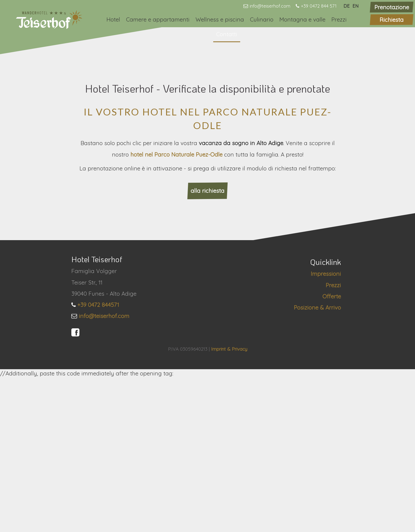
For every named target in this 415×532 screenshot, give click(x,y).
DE (347, 6)
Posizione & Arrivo (317, 462)
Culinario (262, 19)
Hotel (113, 19)
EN (356, 6)
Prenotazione (392, 7)
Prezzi (339, 19)
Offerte (332, 451)
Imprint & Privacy (229, 503)
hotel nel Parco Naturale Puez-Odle (177, 309)
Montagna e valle (302, 19)
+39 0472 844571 (98, 459)
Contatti (227, 34)
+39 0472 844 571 (319, 6)
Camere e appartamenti (158, 19)
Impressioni (326, 428)
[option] (207, 117)
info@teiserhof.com (270, 6)
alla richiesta (207, 345)
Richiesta (392, 20)
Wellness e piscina (220, 19)
